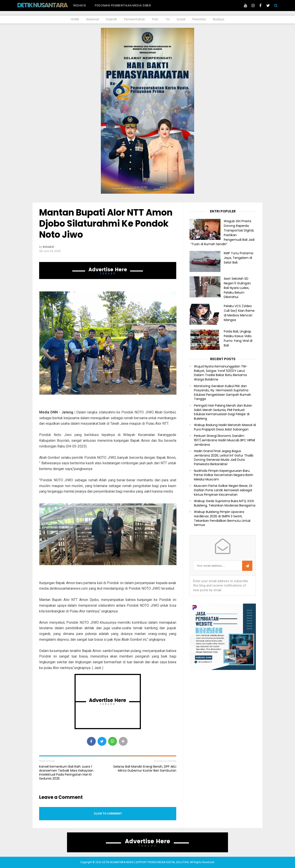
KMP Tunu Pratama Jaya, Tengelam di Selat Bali (238, 258)
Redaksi (80, 5)
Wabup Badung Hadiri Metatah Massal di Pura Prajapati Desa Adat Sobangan (225, 427)
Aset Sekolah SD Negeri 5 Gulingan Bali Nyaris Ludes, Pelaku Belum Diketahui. (237, 288)
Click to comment (108, 814)
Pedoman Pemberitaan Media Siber (123, 5)
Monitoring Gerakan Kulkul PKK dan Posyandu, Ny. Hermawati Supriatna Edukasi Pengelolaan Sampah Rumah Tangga (222, 393)
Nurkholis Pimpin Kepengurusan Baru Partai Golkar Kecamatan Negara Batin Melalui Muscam (224, 475)
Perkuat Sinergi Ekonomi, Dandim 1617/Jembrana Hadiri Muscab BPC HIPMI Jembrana (224, 440)
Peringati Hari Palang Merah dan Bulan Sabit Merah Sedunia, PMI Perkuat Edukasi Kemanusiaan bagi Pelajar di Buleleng (223, 412)
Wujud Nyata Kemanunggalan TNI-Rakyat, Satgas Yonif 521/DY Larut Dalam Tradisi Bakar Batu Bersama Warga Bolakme (221, 373)
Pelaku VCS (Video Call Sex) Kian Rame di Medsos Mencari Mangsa (239, 313)
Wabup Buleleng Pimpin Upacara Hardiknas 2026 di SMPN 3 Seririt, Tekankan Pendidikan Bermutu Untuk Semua (222, 518)
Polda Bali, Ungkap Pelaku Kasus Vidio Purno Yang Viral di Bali (238, 338)
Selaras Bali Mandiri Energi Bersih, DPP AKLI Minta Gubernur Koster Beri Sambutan (145, 769)
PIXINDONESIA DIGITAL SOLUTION (168, 862)
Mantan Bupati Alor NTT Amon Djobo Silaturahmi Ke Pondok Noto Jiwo (106, 224)
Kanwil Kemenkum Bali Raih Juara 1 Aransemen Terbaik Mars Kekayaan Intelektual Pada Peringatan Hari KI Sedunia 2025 (66, 773)
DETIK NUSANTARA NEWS (51, 5)
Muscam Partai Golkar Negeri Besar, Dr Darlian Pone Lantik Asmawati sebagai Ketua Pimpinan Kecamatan (223, 490)
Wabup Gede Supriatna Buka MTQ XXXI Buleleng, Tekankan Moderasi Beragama (225, 503)
